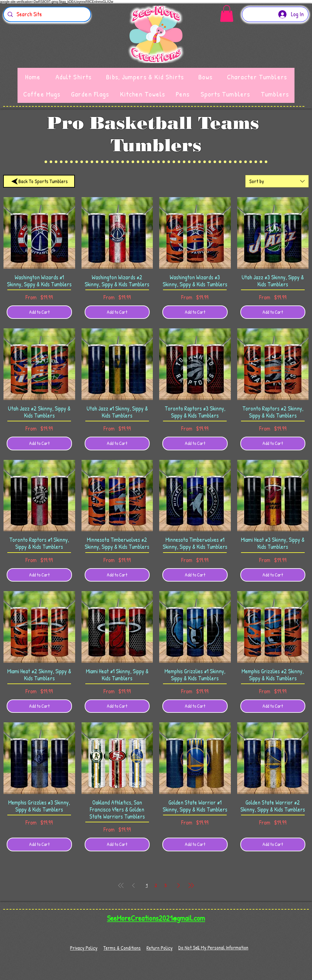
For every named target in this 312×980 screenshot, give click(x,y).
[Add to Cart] (39, 312)
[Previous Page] (133, 885)
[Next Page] (179, 885)
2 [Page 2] (156, 885)
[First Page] (121, 885)
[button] (227, 14)
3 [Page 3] (165, 885)
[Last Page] (191, 885)
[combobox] (277, 181)
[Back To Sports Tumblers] (39, 181)
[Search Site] (47, 14)
